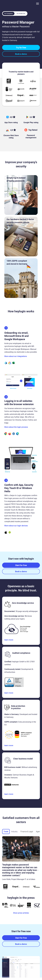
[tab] (6, 832)
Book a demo (21, 54)
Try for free (21, 48)
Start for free (21, 565)
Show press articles (21, 913)
